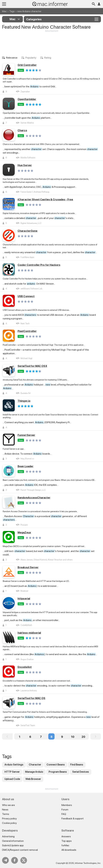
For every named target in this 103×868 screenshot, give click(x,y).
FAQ (64, 814)
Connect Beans (56, 765)
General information (13, 841)
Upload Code (12, 779)
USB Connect (26, 296)
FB (15, 860)
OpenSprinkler (27, 99)
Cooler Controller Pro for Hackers (39, 265)
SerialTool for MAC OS (32, 698)
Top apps (67, 841)
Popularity (31, 58)
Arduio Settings (14, 765)
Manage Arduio (34, 772)
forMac (65, 845)
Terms (6, 814)
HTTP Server (12, 772)
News (5, 810)
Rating (48, 58)
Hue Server (25, 165)
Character (35, 765)
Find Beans (77, 765)
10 (73, 737)
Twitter (24, 860)
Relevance (12, 58)
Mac (4, 11)
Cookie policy (9, 823)
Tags (12, 11)
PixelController (27, 331)
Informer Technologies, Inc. (88, 863)
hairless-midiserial (29, 633)
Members (67, 805)
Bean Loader (26, 466)
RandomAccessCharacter (34, 498)
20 (83, 737)
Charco (22, 130)
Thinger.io (24, 401)
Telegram (5, 860)
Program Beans (58, 772)
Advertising (8, 836)
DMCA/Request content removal (20, 850)
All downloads (69, 850)
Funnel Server (26, 435)
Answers (66, 836)
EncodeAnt (25, 667)
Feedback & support (73, 818)
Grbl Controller (27, 65)
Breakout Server (28, 567)
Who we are (8, 805)
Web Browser (33, 779)
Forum (65, 810)
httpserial (24, 599)
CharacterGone (28, 231)
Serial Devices (81, 772)
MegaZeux (24, 533)
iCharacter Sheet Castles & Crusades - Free (45, 200)
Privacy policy (9, 818)
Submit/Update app (13, 845)
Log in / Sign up (99, 4)
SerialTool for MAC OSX (32, 366)
